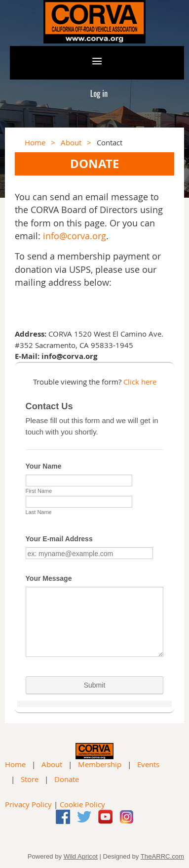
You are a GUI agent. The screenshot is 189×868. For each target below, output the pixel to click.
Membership (100, 764)
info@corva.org (75, 236)
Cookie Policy (82, 804)
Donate (67, 779)
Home (35, 142)
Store (30, 779)
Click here (140, 382)
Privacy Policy (28, 804)
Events (148, 764)
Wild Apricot (81, 856)
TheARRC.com (162, 856)
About (71, 142)
